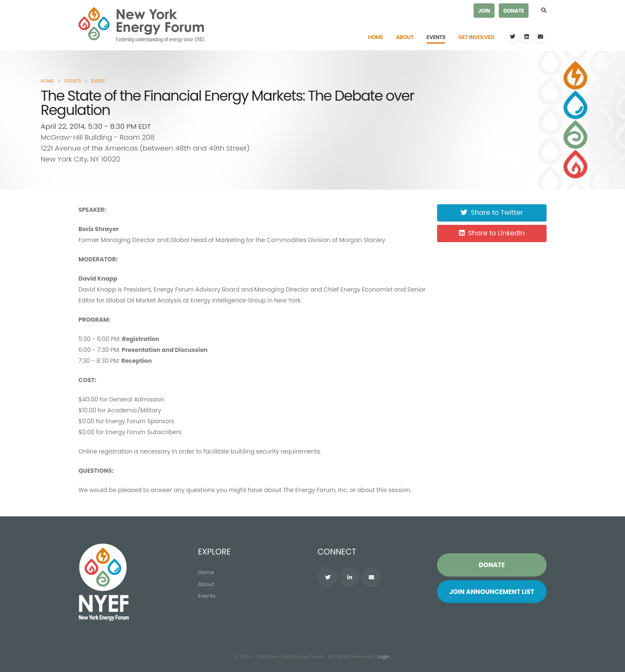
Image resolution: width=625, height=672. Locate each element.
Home (375, 37)
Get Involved (477, 37)
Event (98, 81)
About (405, 37)
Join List (492, 592)
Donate (514, 11)
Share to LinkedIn (492, 233)
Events (436, 37)
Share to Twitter (492, 212)
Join (484, 11)
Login (384, 656)
